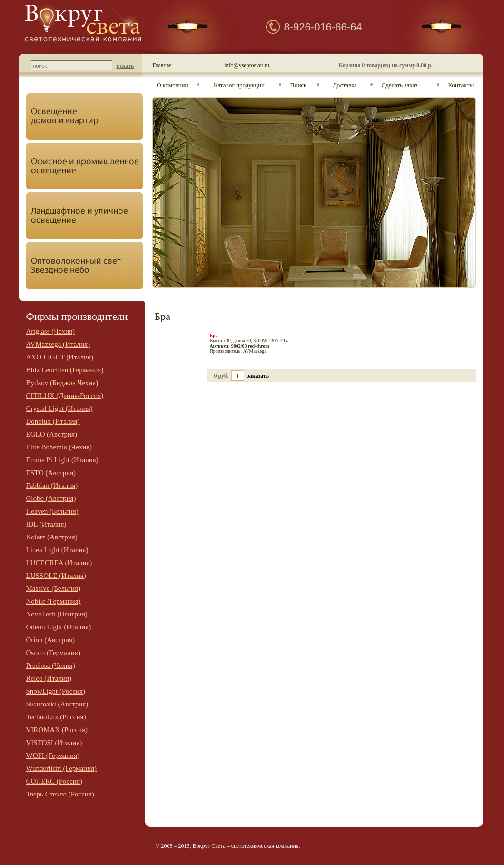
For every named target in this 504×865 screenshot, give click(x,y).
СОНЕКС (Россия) (54, 781)
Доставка (345, 85)
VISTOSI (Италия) (54, 743)
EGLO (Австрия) (52, 434)
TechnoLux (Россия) (56, 717)
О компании (172, 85)
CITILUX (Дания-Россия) (65, 396)
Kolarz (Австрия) (52, 537)
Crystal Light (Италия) (59, 408)
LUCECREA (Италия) (59, 563)
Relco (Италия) (49, 678)
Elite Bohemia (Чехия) (59, 447)
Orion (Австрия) (50, 640)
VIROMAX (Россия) (57, 730)
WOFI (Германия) (53, 756)
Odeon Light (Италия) (59, 627)
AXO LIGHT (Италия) (60, 357)
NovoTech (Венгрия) (57, 614)
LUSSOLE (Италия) (56, 576)
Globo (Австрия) (51, 498)
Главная (162, 65)
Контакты (461, 85)
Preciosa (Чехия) (51, 666)
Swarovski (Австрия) (57, 704)
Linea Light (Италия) (57, 550)
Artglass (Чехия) (50, 331)
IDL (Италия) (46, 524)
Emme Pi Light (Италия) (62, 460)
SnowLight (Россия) (56, 691)
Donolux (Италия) (53, 421)
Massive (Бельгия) (53, 588)
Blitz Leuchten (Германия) (65, 370)
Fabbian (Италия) (52, 486)
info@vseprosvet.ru (247, 65)
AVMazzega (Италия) (58, 344)
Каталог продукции (239, 85)
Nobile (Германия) (54, 601)
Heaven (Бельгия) (52, 511)
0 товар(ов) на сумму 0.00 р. (397, 65)
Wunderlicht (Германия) (62, 768)
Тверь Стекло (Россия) (60, 794)
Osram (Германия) (53, 653)
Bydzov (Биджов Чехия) (62, 383)
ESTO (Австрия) (51, 473)
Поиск (299, 85)
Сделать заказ (400, 85)
